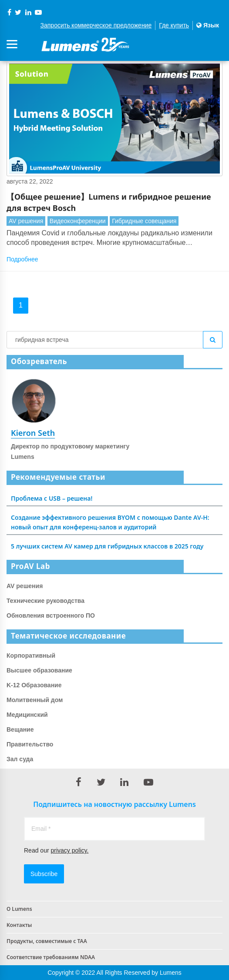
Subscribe (44, 874)
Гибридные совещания (144, 221)
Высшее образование (39, 670)
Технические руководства (45, 601)
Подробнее (22, 259)
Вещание (20, 729)
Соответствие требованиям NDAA (51, 957)
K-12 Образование (34, 685)
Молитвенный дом (35, 700)
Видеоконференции (78, 221)
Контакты (19, 925)
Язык (208, 25)
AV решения (26, 221)
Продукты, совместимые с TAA (47, 941)
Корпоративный (31, 656)
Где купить (174, 25)
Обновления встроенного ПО (51, 615)
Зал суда (20, 759)
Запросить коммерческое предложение (96, 25)
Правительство (30, 744)
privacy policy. (69, 850)
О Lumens (19, 909)
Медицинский (27, 715)
